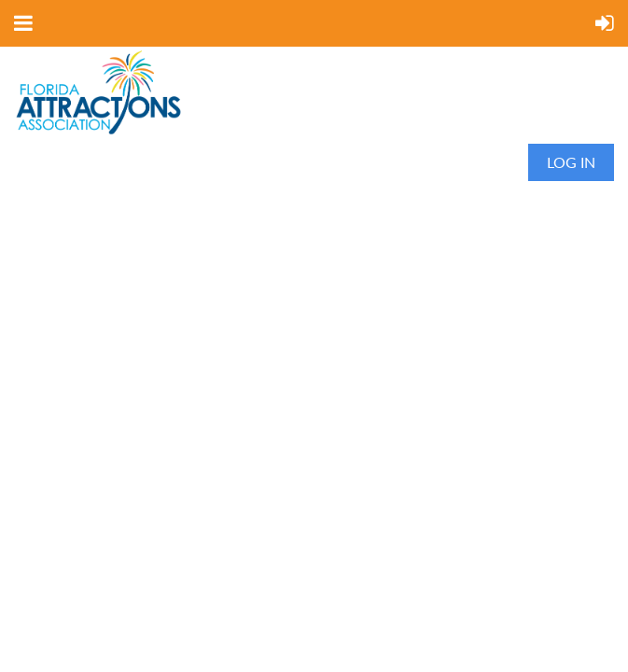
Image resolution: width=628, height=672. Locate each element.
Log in (571, 162)
